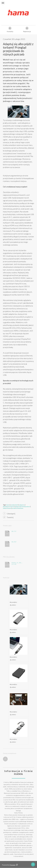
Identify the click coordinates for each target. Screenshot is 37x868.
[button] (3, 3)
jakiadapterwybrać (9, 507)
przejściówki (14, 505)
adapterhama (7, 508)
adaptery (22, 505)
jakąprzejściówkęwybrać (23, 507)
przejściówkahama (18, 508)
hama (8, 505)
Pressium (13, 865)
